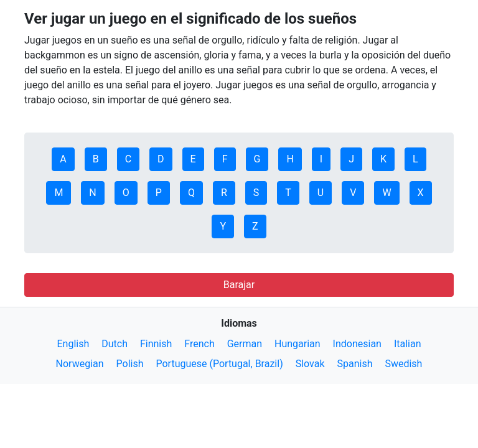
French (199, 344)
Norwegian (80, 364)
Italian (408, 344)
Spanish (354, 364)
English (73, 344)
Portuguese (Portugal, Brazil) (219, 364)
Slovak (310, 364)
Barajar (239, 285)
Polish (130, 364)
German (245, 344)
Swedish (403, 364)
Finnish (156, 344)
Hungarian (298, 344)
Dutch (115, 344)
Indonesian (357, 344)
